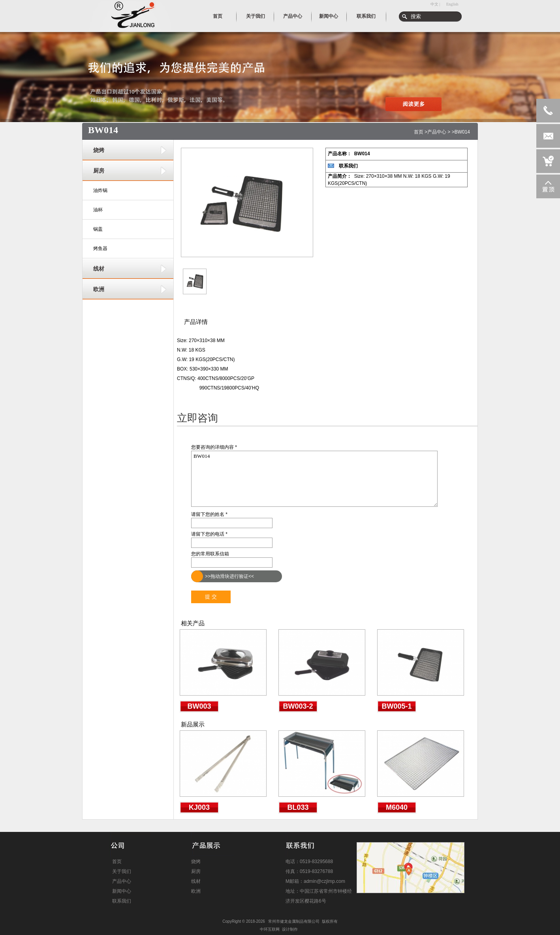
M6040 (397, 807)
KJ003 (199, 807)
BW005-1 (397, 706)
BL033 (298, 807)
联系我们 (348, 166)
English (452, 4)
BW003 (199, 706)
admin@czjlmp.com (324, 881)
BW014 (314, 479)
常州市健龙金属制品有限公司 (294, 921)
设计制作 (290, 929)
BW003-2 (298, 706)
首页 (419, 132)
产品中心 (437, 132)
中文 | (435, 4)
